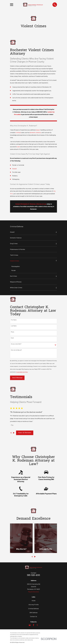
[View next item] (14, 433)
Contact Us (34, 617)
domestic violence (35, 132)
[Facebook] (34, 625)
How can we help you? (16, 350)
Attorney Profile (34, 605)
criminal (18, 132)
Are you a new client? (16, 344)
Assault (14, 169)
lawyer (38, 130)
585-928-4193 (33, 575)
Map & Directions (33, 592)
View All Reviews (25, 433)
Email (12, 338)
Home (34, 601)
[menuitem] (32, 232)
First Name (14, 320)
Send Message (17, 378)
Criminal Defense (33, 609)
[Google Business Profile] (30, 625)
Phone (12, 332)
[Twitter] (37, 625)
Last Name (14, 326)
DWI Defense (33, 613)
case (18, 147)
